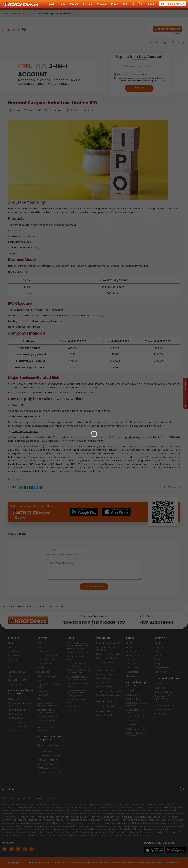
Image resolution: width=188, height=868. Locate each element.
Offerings (102, 4)
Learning (88, 4)
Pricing (115, 4)
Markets (74, 4)
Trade (62, 4)
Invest (51, 4)
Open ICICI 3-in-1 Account (172, 4)
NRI (125, 4)
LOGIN (151, 4)
